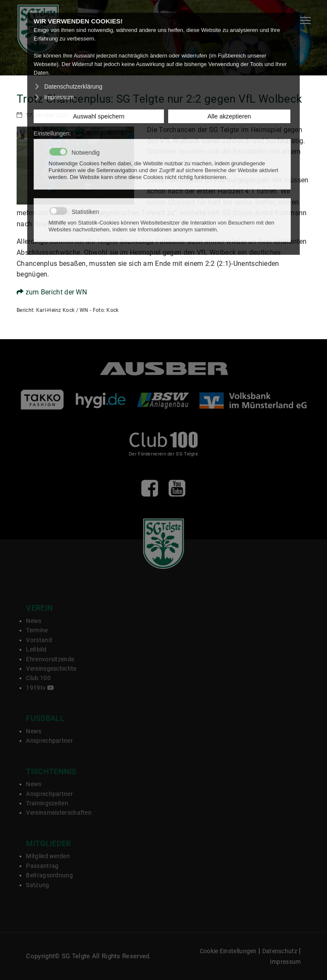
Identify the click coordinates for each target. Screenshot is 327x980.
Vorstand (39, 640)
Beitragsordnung (49, 875)
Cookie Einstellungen (228, 951)
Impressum (285, 962)
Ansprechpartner (49, 741)
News (34, 621)
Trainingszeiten (47, 803)
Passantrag (42, 866)
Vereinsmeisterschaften (59, 813)
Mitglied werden (48, 856)
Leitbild (36, 649)
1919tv (40, 688)
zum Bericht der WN (52, 292)
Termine (37, 630)
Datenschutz (280, 951)
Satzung (37, 885)
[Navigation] (305, 20)
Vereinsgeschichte (51, 669)
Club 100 (38, 678)
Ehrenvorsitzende (50, 659)
